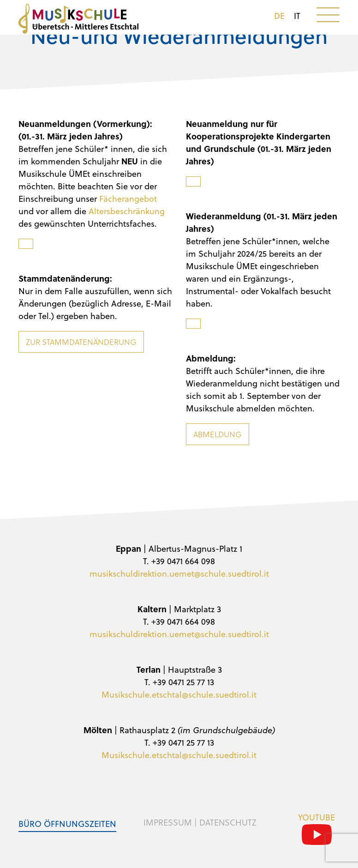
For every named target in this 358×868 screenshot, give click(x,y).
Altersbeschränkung (127, 211)
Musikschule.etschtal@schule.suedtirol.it (179, 694)
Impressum (168, 822)
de (279, 16)
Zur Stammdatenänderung (81, 342)
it (297, 16)
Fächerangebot (128, 198)
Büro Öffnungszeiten (67, 823)
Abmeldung (218, 434)
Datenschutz (228, 822)
